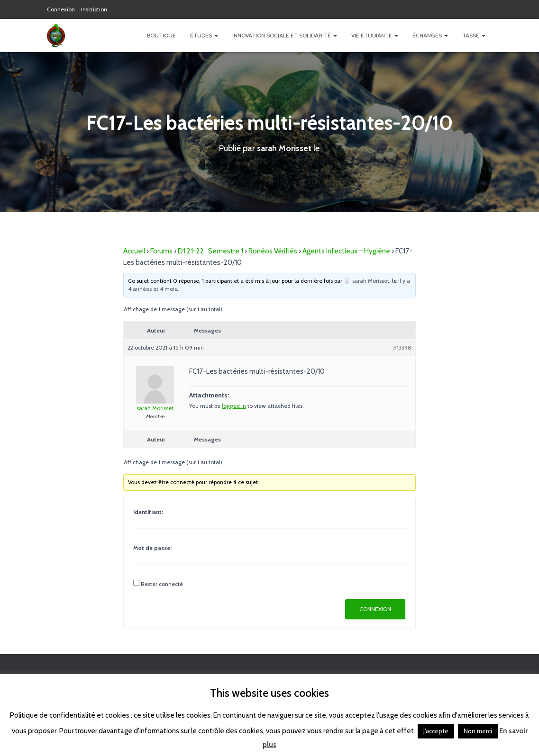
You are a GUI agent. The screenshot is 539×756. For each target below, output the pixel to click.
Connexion (61, 9)
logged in (234, 406)
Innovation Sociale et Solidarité (285, 35)
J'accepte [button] (436, 731)
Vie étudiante (375, 35)
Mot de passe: (152, 548)
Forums (161, 251)
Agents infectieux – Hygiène (346, 251)
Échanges (430, 35)
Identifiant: (148, 512)
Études (204, 35)
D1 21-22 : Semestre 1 (210, 251)
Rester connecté (162, 584)
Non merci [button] (478, 731)
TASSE (474, 35)
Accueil (134, 251)
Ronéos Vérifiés (273, 251)
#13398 (402, 347)
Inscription (94, 9)
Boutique (161, 35)
